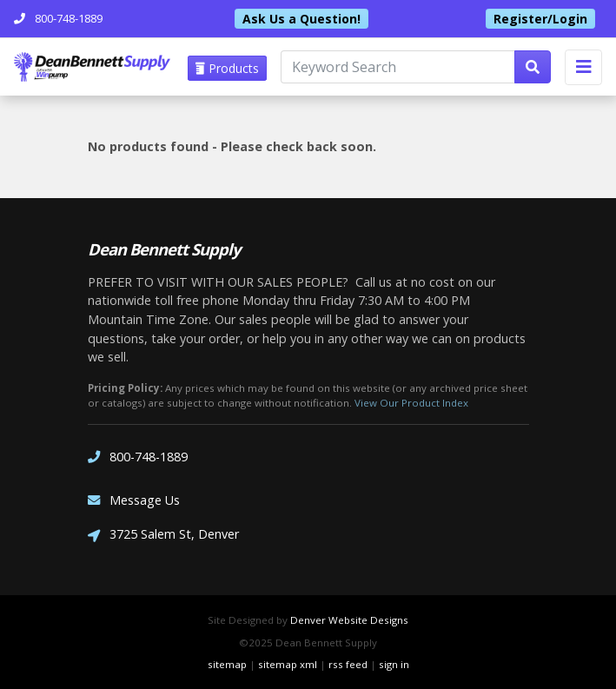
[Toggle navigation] (583, 67)
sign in (394, 664)
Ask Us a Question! (301, 19)
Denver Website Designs (349, 620)
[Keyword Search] (398, 67)
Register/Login (540, 19)
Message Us (134, 500)
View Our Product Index (411, 403)
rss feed (348, 664)
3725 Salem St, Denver (163, 536)
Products (227, 68)
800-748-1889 (138, 457)
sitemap (227, 664)
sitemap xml (288, 664)
